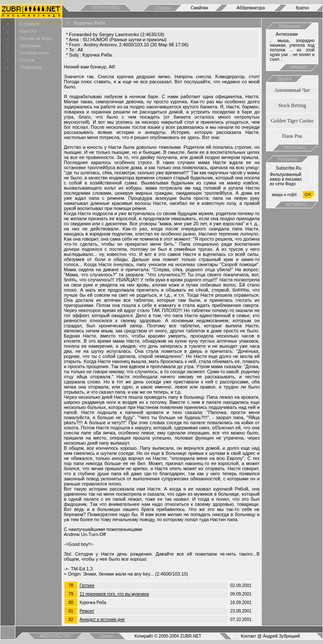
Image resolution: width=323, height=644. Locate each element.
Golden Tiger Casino (292, 121)
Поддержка (31, 67)
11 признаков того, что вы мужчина (114, 594)
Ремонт (87, 611)
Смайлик (199, 8)
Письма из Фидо (36, 38)
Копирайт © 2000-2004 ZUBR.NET (168, 636)
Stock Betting (292, 105)
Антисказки (287, 34)
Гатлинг (87, 586)
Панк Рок (292, 136)
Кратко (302, 8)
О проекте (30, 24)
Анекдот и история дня (102, 620)
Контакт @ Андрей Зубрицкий (270, 636)
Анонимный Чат (292, 90)
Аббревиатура (251, 8)
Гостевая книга (34, 53)
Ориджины (30, 46)
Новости (28, 31)
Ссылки (27, 60)
